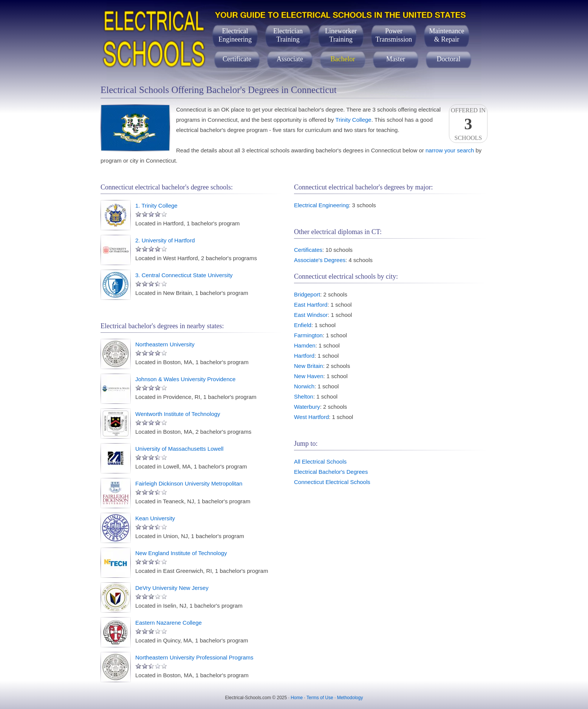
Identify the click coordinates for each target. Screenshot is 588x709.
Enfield (303, 325)
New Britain (309, 366)
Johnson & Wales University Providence (185, 379)
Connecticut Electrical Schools (332, 482)
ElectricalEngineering (235, 35)
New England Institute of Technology (181, 553)
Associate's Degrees (320, 260)
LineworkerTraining (341, 35)
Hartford (304, 356)
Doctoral (449, 59)
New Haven (309, 376)
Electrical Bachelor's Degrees (331, 472)
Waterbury (307, 407)
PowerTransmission (394, 35)
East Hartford (311, 305)
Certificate (237, 59)
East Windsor (311, 315)
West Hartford (311, 417)
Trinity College (353, 120)
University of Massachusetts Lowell (179, 449)
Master (396, 59)
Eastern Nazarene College (169, 623)
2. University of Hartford (165, 240)
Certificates (308, 250)
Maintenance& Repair (447, 35)
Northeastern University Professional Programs (194, 657)
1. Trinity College (156, 206)
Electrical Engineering (321, 205)
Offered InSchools (468, 124)
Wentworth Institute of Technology (178, 414)
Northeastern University (165, 344)
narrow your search (450, 150)
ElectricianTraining (288, 35)
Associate (290, 59)
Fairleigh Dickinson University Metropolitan (189, 483)
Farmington (308, 335)
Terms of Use (320, 698)
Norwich (304, 386)
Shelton (304, 396)
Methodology (350, 698)
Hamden (305, 345)
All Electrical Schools (320, 462)
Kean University (155, 518)
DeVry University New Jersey (172, 588)
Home (297, 698)
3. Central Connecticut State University (184, 275)
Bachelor (343, 59)
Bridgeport (307, 294)
